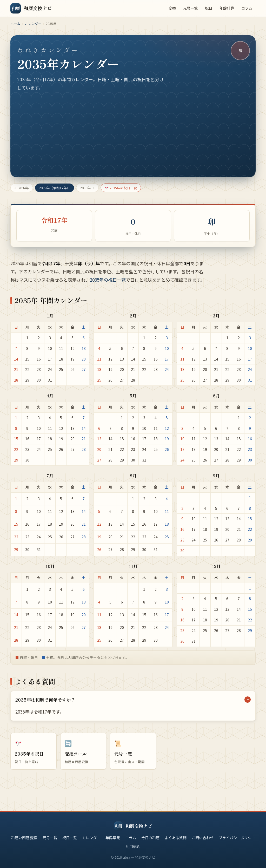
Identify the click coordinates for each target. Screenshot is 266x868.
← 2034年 (22, 188)
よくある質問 (176, 838)
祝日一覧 (70, 838)
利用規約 (133, 846)
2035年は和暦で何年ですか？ (45, 704)
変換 (172, 8)
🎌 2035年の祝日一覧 (121, 188)
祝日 (209, 8)
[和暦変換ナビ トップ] (31, 8)
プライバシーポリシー (237, 838)
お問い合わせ (203, 838)
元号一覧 (190, 8)
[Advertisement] (133, 131)
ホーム (15, 23)
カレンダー (33, 23)
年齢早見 (113, 838)
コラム (247, 8)
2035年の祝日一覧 (108, 284)
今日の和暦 (150, 838)
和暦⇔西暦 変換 (24, 838)
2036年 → (87, 188)
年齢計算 (227, 8)
